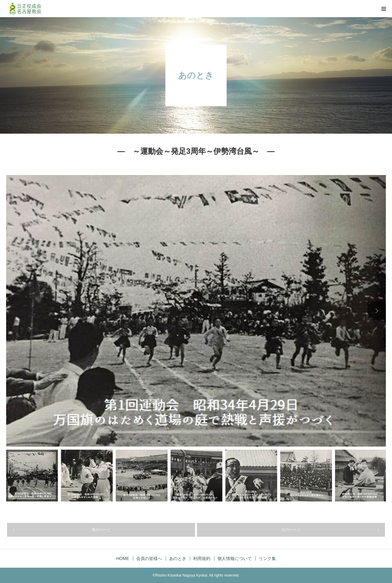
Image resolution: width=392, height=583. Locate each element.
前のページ (101, 530)
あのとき (178, 558)
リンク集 (267, 558)
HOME (123, 558)
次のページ (291, 530)
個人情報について (235, 558)
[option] (196, 311)
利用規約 (202, 558)
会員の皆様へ (149, 558)
